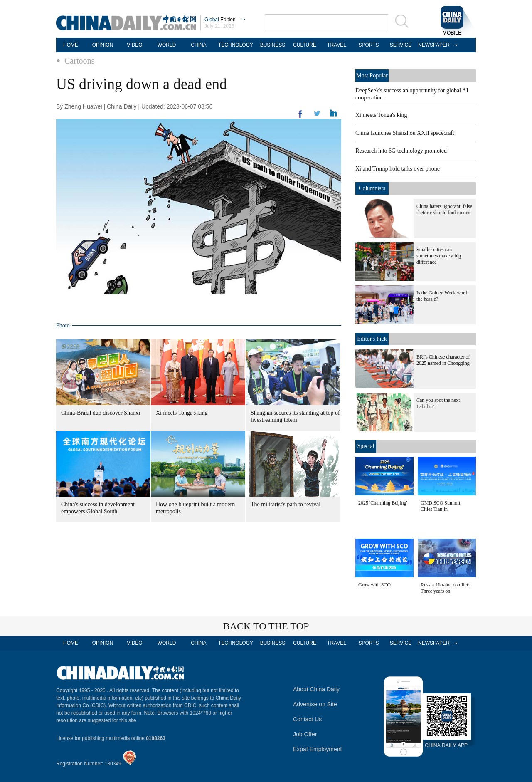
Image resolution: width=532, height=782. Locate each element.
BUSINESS (273, 45)
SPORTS (368, 45)
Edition (220, 20)
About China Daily (316, 689)
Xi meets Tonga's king (182, 413)
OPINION (103, 45)
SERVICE (401, 45)
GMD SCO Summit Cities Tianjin (440, 506)
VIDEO (134, 45)
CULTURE (305, 45)
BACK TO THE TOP (266, 626)
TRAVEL (337, 45)
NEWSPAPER (433, 45)
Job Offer (305, 734)
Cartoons (79, 61)
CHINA (198, 45)
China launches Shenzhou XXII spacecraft (405, 133)
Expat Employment (318, 749)
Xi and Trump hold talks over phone (398, 169)
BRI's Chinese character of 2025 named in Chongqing (443, 360)
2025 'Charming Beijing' (383, 503)
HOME (71, 45)
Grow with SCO (374, 585)
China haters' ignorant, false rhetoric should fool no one (444, 209)
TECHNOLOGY (236, 45)
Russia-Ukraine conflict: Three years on (445, 588)
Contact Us (307, 719)
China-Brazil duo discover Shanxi (101, 413)
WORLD (167, 45)
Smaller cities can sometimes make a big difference (439, 256)
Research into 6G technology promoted (401, 151)
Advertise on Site (315, 704)
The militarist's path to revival (286, 504)
